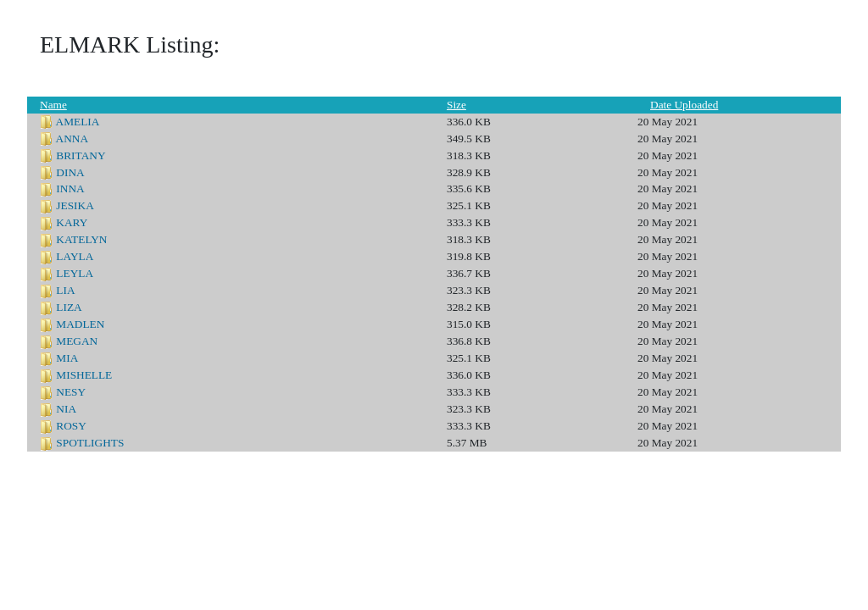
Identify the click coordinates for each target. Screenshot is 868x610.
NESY (71, 392)
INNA (70, 189)
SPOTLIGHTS (90, 443)
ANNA (72, 139)
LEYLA (75, 273)
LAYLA (75, 256)
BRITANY (81, 155)
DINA (70, 172)
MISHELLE (84, 375)
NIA (66, 409)
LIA (65, 290)
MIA (67, 358)
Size (456, 105)
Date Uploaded (684, 105)
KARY (72, 222)
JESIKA (75, 205)
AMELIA (78, 122)
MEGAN (77, 341)
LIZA (69, 307)
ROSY (71, 426)
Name (53, 105)
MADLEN (80, 324)
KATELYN (81, 239)
